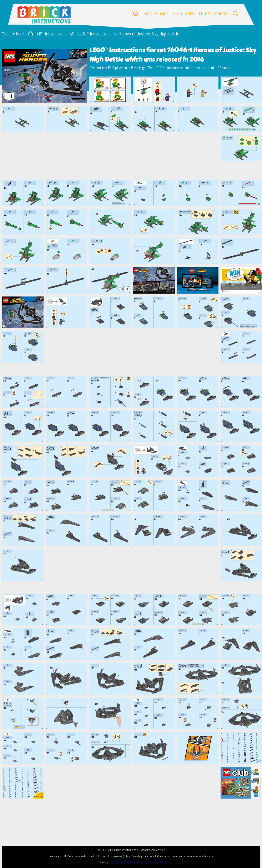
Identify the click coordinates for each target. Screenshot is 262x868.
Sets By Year (156, 13)
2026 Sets (183, 13)
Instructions (56, 34)
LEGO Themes (214, 13)
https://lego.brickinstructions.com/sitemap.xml (136, 862)
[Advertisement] (133, 156)
